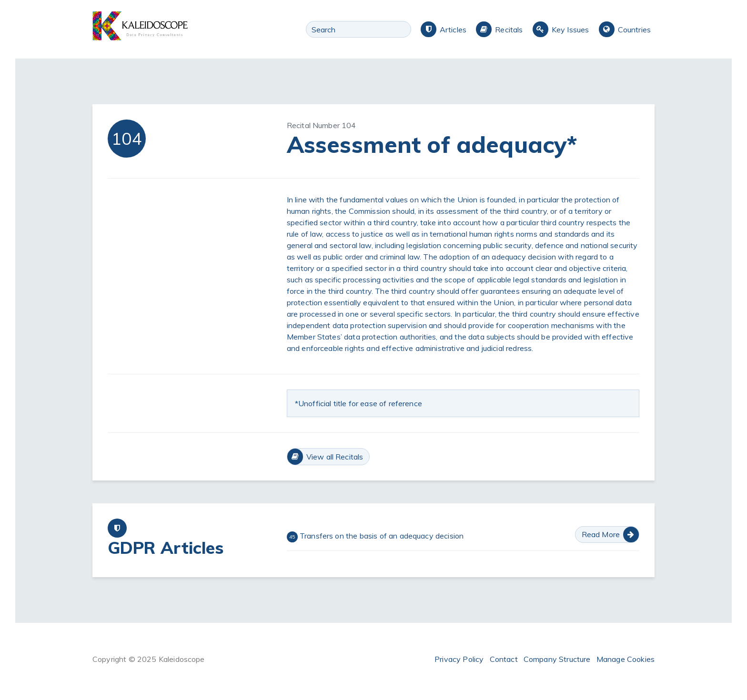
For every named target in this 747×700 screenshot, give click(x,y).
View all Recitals (335, 457)
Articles (453, 30)
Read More (601, 534)
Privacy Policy (459, 659)
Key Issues (570, 30)
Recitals (509, 30)
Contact (504, 659)
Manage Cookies (626, 659)
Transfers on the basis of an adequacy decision (375, 537)
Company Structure (557, 659)
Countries (634, 30)
